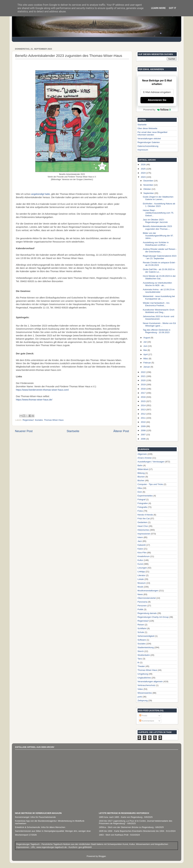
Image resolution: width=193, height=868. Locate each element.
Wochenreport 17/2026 (26, 835)
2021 (143, 376)
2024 (143, 173)
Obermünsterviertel (147, 598)
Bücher (141, 480)
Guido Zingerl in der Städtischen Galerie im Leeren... (158, 198)
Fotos (140, 511)
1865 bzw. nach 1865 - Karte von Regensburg (121, 817)
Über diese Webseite (147, 128)
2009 (143, 426)
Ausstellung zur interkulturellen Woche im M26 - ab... (157, 284)
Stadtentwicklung (146, 647)
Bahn (140, 465)
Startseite (73, 431)
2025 (143, 169)
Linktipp (141, 572)
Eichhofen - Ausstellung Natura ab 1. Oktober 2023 (159, 205)
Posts (143, 716)
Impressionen (144, 534)
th (138, 662)
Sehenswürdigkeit (146, 636)
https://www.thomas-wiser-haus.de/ (34, 400)
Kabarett (142, 545)
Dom (140, 492)
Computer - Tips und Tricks (150, 484)
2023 (143, 177)
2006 (143, 439)
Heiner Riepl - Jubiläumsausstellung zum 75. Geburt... (158, 213)
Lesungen (142, 568)
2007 (143, 435)
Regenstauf (28, 420)
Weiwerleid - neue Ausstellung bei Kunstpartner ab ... (159, 298)
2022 (143, 372)
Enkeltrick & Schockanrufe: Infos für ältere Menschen (40, 827)
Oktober (148, 189)
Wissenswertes (145, 693)
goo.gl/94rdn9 (85, 847)
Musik (140, 587)
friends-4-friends (145, 515)
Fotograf (142, 499)
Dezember (149, 181)
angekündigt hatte (41, 194)
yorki (140, 697)
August (147, 338)
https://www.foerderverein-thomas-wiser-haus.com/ (42, 390)
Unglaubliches (144, 678)
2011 (143, 418)
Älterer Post (121, 431)
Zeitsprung (143, 700)
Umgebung (143, 674)
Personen (142, 606)
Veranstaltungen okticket (149, 139)
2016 (143, 397)
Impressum (143, 150)
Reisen (141, 625)
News (140, 594)
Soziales (39, 420)
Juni (146, 346)
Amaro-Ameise (145, 458)
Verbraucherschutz (147, 685)
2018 (143, 389)
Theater (141, 666)
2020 (143, 380)
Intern (140, 537)
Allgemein (142, 454)
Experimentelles (145, 496)
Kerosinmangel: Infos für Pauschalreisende (35, 817)
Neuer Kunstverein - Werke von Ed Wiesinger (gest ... (159, 324)
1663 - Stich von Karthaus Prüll (114, 835)
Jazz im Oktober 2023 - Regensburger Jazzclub (155, 221)
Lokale (141, 579)
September (149, 193)
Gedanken (142, 522)
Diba (140, 488)
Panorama (142, 602)
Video (140, 689)
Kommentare (147, 721)
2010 (143, 422)
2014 (143, 405)
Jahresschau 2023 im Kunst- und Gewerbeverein (158, 318)
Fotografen (143, 503)
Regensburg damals (147, 613)
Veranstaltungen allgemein (150, 681)
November (149, 185)
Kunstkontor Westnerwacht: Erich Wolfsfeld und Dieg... (159, 311)
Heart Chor (143, 526)
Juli (145, 342)
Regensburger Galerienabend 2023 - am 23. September (160, 257)
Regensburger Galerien (149, 142)
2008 (143, 430)
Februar (147, 363)
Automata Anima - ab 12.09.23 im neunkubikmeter (159, 291)
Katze (140, 549)
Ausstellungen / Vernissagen (151, 462)
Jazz (140, 541)
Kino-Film (142, 553)
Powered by (157, 110)
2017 (143, 393)
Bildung (141, 473)
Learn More (158, 8)
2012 (143, 414)
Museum (142, 583)
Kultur (140, 560)
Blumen (141, 477)
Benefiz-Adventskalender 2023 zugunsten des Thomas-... (157, 228)
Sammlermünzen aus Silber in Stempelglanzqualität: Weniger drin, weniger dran (53, 831)
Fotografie (142, 507)
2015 (143, 401)
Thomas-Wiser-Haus (54, 420)
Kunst (140, 564)
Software (142, 640)
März (146, 359)
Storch (141, 651)
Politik (140, 609)
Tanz (140, 659)
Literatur (142, 575)
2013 (143, 410)
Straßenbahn (144, 655)
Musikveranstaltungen (148, 591)
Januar (147, 367)
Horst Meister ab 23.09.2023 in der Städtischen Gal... (159, 277)
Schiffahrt (142, 628)
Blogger (102, 856)
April (146, 354)
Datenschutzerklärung (148, 146)
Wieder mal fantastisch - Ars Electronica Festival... (156, 304)
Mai (146, 350)
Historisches (143, 530)
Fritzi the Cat (144, 519)
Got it (172, 8)
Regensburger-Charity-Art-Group (153, 617)
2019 (143, 385)
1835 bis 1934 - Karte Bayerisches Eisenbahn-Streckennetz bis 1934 (132, 831)
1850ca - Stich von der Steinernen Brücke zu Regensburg (126, 827)
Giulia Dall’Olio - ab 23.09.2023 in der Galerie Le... (159, 271)
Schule (141, 632)
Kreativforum (144, 556)
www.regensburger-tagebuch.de (52, 847)
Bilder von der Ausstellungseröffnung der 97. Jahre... (158, 236)
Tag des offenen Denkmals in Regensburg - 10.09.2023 (157, 331)
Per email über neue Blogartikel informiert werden (152, 133)
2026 (143, 164)
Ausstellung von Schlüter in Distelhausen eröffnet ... (156, 244)
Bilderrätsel (143, 469)
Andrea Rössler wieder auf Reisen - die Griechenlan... (160, 250)
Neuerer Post (24, 431)
